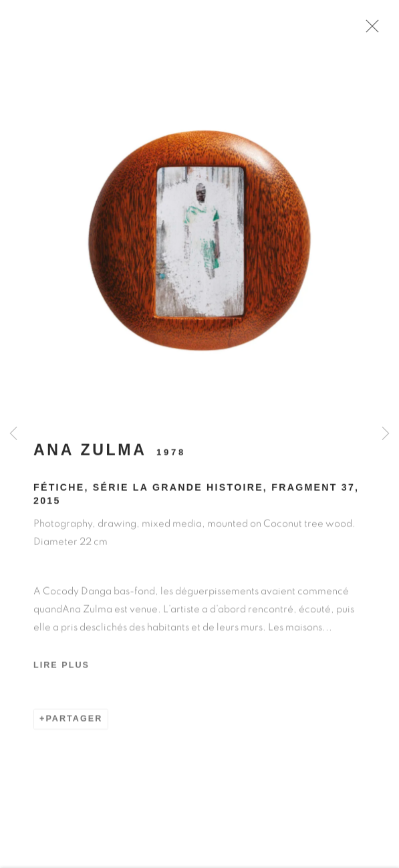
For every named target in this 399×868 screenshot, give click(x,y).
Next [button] (386, 434)
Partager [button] (74, 723)
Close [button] (374, 30)
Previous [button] (13, 434)
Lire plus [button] (61, 670)
